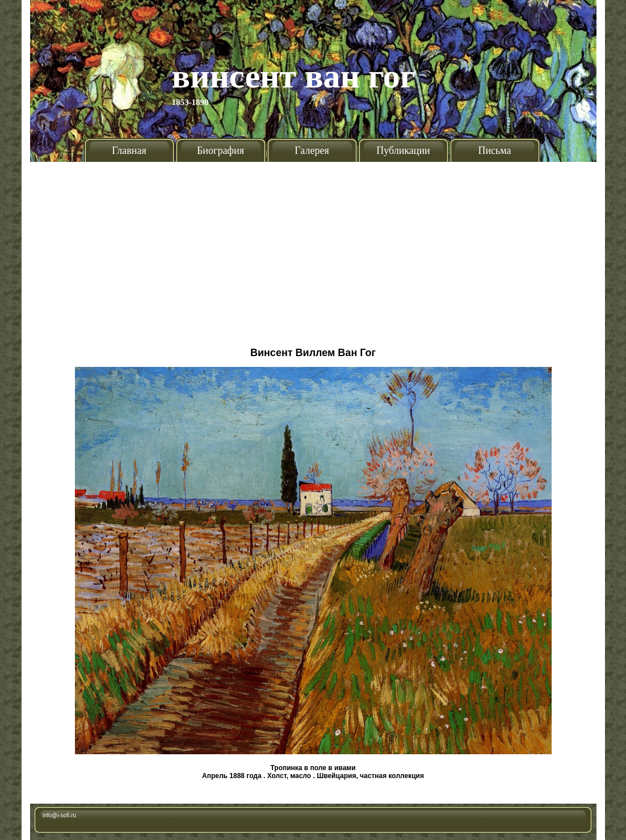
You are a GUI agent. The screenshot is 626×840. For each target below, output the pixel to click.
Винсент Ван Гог (294, 76)
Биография (220, 151)
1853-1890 (190, 102)
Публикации (403, 151)
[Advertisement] (313, 250)
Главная (129, 151)
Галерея (312, 151)
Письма (494, 151)
